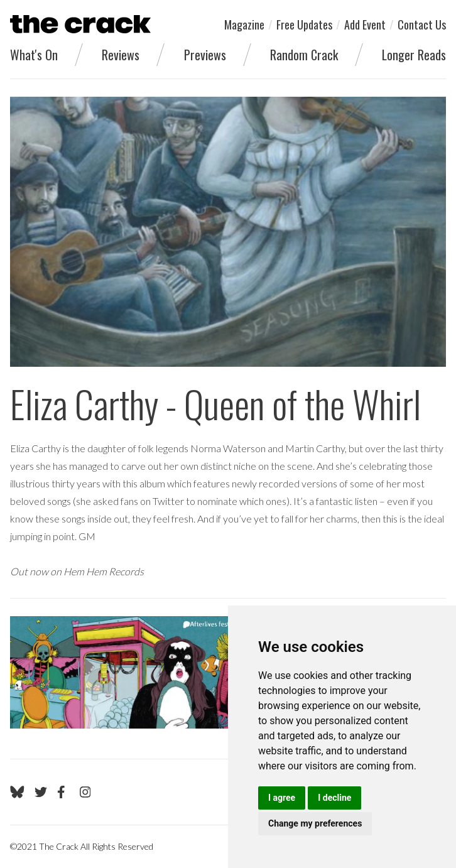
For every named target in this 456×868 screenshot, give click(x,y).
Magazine (244, 24)
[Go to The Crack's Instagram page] (85, 792)
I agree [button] (282, 798)
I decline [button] (334, 798)
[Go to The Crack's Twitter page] (41, 792)
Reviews (121, 55)
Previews (205, 55)
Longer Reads (414, 55)
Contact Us (422, 24)
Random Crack (304, 55)
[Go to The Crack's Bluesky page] (17, 792)
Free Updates (304, 24)
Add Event (365, 24)
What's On (34, 55)
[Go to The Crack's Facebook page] (63, 792)
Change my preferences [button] (315, 823)
